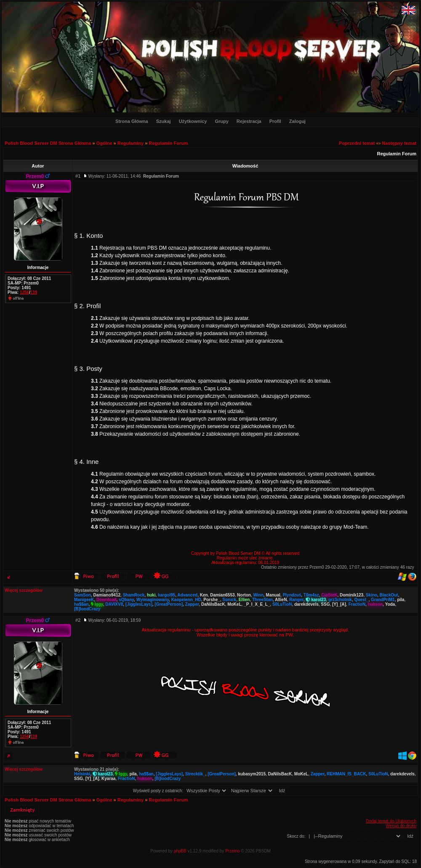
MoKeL (234, 604)
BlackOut (389, 595)
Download (107, 600)
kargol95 (167, 595)
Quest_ (361, 600)
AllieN (281, 600)
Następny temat (399, 143)
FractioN (357, 604)
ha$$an (81, 604)
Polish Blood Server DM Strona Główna (48, 143)
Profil (275, 121)
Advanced (187, 595)
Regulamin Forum (168, 143)
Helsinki (82, 774)
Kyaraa (108, 779)
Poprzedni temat (357, 143)
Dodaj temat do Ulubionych (391, 821)
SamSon (83, 595)
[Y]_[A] (339, 604)
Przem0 (35, 176)
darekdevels (306, 604)
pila (401, 600)
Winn (258, 595)
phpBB (180, 851)
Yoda (390, 604)
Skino (372, 595)
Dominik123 (352, 595)
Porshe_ (212, 600)
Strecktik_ (195, 774)
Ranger (296, 600)
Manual (273, 595)
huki (151, 595)
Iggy (97, 604)
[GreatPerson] (169, 604)
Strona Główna (132, 121)
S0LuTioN (282, 604)
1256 (24, 292)
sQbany (126, 600)
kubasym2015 (252, 774)
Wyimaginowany (153, 600)
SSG (325, 604)
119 (34, 292)
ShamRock (134, 595)
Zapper (192, 604)
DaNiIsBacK (213, 604)
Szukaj (164, 121)
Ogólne (104, 143)
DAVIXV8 (114, 604)
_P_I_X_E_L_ (257, 604)
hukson (376, 604)
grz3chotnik (340, 600)
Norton (244, 595)
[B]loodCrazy (87, 609)
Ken (204, 595)
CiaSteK (329, 595)
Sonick (229, 600)
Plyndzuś (292, 595)
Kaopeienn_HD (186, 600)
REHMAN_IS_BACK (346, 774)
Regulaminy (131, 143)
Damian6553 (222, 595)
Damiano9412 (107, 595)
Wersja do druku (401, 826)
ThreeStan (262, 600)
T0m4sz (311, 595)
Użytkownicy (193, 121)
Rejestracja (249, 121)
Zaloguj (297, 121)
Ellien (244, 600)
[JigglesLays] (139, 604)
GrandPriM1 (383, 600)
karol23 (316, 600)
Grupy (221, 121)
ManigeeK (84, 600)
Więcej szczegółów (24, 590)
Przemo (232, 851)
